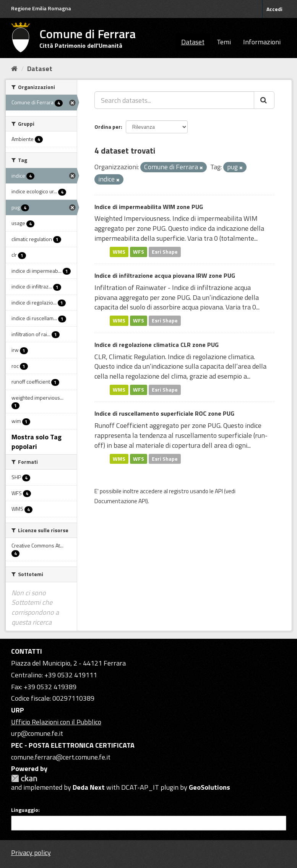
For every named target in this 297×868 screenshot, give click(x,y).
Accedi (274, 9)
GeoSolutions (209, 787)
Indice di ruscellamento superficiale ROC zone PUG (164, 413)
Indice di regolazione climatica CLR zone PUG (157, 345)
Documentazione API (120, 501)
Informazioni (262, 42)
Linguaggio (25, 810)
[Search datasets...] (174, 100)
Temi (224, 42)
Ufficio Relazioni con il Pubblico (56, 722)
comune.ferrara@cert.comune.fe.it (61, 757)
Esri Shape (165, 252)
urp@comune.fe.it (37, 733)
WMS (119, 252)
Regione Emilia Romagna (41, 8)
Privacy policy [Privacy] (31, 853)
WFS (139, 252)
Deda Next (89, 787)
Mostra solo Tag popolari (37, 442)
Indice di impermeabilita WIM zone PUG (149, 207)
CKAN (24, 778)
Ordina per (108, 127)
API (219, 491)
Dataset (193, 42)
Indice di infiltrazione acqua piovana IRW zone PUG (165, 275)
